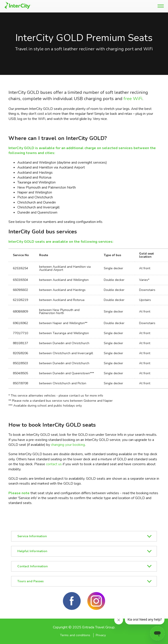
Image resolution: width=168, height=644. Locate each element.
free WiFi (133, 99)
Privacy (101, 635)
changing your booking (68, 445)
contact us (54, 464)
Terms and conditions (75, 635)
